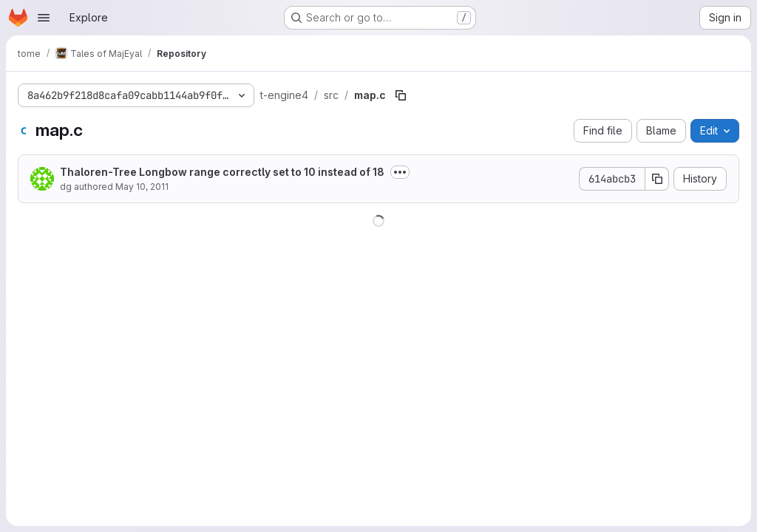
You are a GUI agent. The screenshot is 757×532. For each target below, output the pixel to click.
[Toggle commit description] (400, 172)
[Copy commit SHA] (657, 179)
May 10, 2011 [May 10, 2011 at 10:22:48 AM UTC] (142, 187)
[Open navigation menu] (44, 18)
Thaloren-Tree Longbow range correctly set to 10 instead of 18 (222, 172)
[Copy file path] (401, 95)
